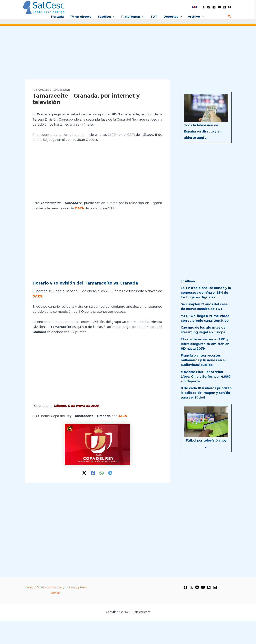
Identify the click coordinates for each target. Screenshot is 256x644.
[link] (194, 7)
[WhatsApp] (102, 472)
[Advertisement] (128, 55)
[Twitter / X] (204, 7)
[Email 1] (230, 7)
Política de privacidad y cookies (56, 587)
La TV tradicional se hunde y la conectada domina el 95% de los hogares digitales (206, 293)
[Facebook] (209, 7)
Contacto (31, 587)
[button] (114, 17)
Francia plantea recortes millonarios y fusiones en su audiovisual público (204, 360)
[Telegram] (214, 7)
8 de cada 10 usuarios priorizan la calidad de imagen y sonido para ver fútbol (206, 393)
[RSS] (224, 7)
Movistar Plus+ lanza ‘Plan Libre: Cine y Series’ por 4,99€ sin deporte (206, 377)
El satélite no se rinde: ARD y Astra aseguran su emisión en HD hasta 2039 (205, 344)
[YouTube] (219, 7)
